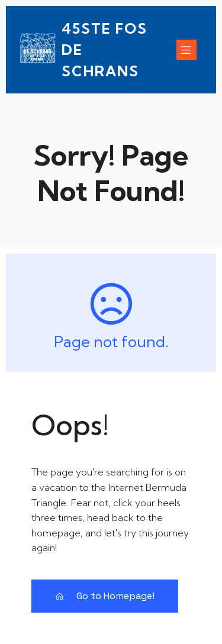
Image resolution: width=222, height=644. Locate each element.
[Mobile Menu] (186, 50)
